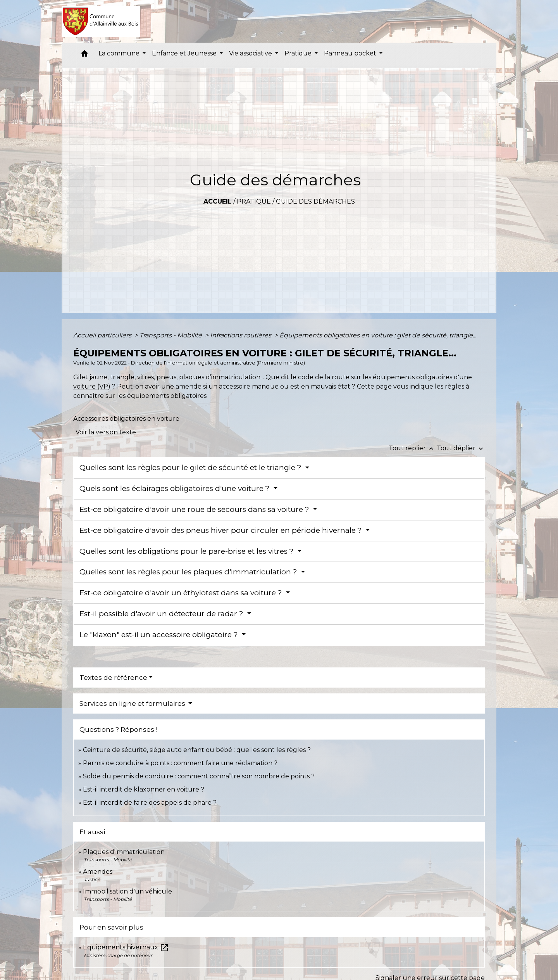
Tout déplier (461, 448)
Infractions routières (241, 335)
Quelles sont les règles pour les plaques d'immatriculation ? (189, 572)
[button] (84, 55)
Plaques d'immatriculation (124, 852)
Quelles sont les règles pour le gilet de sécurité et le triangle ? (191, 468)
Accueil (218, 201)
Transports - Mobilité (171, 335)
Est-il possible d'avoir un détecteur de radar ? (162, 614)
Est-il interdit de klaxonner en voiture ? (144, 789)
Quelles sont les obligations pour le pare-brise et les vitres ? (188, 551)
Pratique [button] (299, 53)
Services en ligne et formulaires (133, 703)
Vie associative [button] (251, 53)
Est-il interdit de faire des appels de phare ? (150, 803)
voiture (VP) (92, 386)
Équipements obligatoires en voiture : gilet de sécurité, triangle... (378, 335)
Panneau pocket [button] (351, 53)
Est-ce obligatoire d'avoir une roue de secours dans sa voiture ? (195, 509)
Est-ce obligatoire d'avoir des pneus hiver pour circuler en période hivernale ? (222, 530)
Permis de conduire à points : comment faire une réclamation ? (180, 763)
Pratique (254, 201)
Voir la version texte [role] (106, 432)
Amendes (98, 872)
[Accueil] (101, 21)
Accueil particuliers (103, 335)
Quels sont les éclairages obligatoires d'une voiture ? (176, 488)
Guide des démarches (315, 201)
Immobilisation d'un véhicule (127, 891)
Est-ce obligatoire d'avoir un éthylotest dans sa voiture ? (182, 593)
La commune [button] (120, 53)
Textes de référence (113, 678)
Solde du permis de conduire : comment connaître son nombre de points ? (199, 776)
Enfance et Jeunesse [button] (185, 53)
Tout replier (413, 448)
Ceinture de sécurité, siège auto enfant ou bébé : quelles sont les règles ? (197, 750)
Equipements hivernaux (126, 947)
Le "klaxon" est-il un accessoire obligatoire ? (160, 635)
